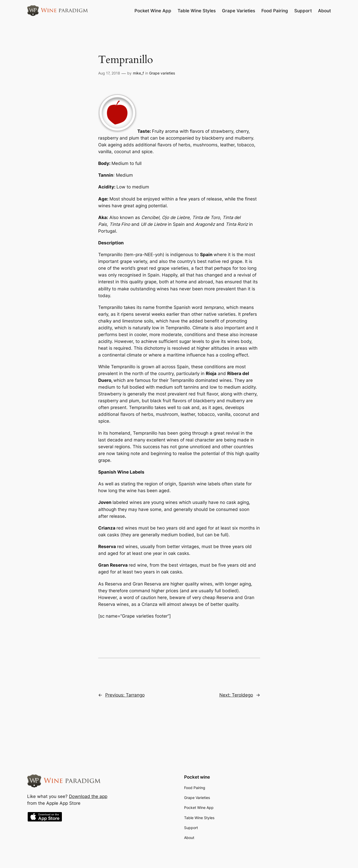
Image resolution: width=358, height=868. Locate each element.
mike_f (138, 73)
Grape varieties (162, 73)
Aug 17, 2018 (109, 73)
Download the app (88, 796)
